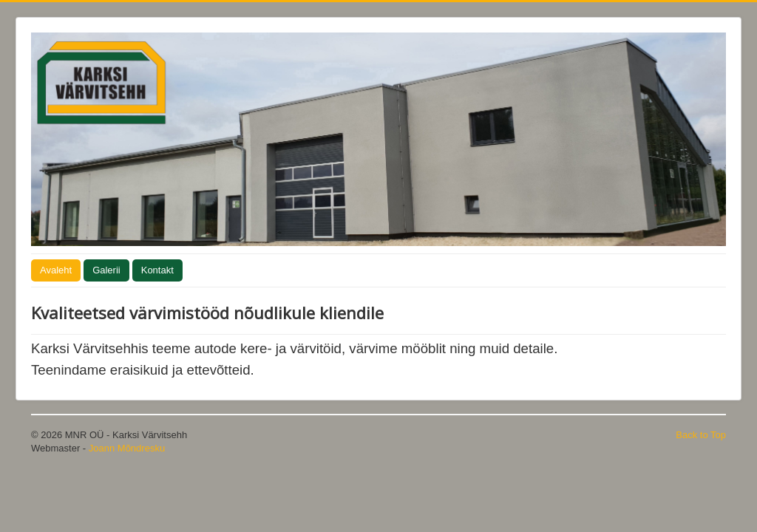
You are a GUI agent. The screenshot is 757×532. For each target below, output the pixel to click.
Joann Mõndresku (127, 448)
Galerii (106, 270)
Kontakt (157, 270)
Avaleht (56, 270)
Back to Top (701, 435)
